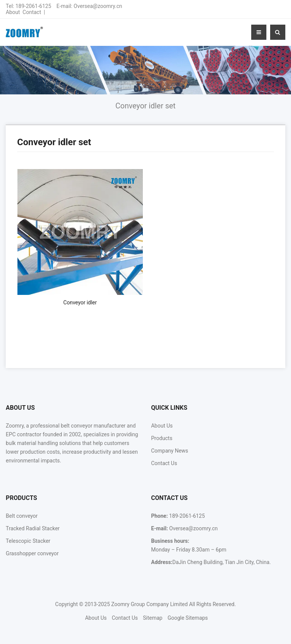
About (13, 12)
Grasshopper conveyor (32, 553)
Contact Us (164, 463)
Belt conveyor (22, 516)
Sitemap (153, 618)
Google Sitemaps (188, 618)
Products (162, 438)
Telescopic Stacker (28, 541)
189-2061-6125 (33, 6)
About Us (162, 426)
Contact (32, 12)
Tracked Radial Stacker (33, 528)
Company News (170, 451)
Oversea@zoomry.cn (98, 6)
